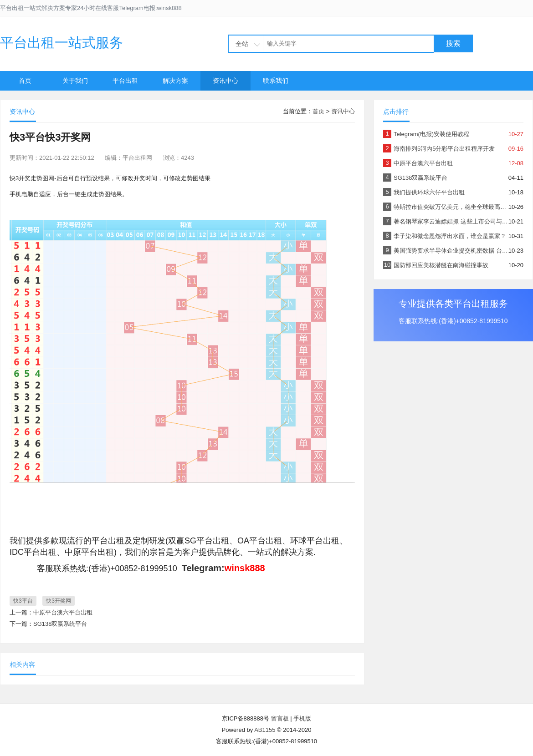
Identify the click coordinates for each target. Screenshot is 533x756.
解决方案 (175, 81)
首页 (25, 81)
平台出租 (125, 81)
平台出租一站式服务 (61, 43)
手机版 (302, 718)
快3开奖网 (59, 601)
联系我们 (276, 81)
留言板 (280, 718)
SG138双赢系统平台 (60, 624)
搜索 (453, 43)
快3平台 (23, 601)
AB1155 (265, 730)
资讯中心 (225, 81)
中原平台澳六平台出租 (63, 612)
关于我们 (75, 81)
